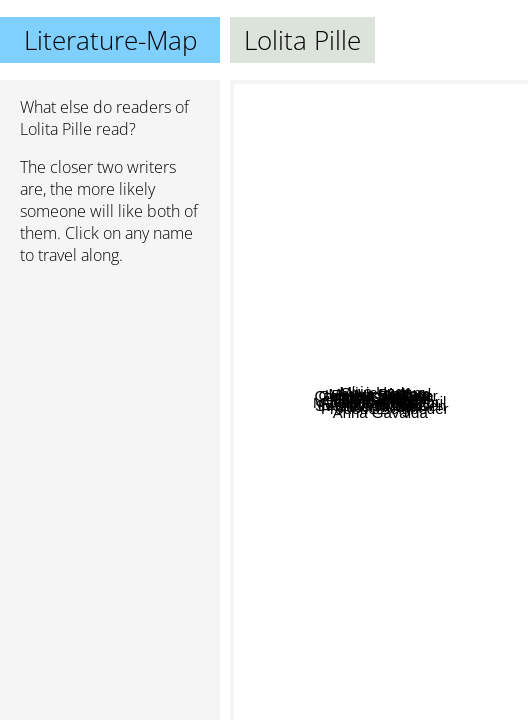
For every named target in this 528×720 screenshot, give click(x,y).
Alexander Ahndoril (415, 354)
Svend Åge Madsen (398, 588)
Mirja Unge (328, 261)
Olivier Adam (431, 256)
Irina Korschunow (344, 407)
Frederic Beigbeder (416, 514)
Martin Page (416, 378)
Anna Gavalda (407, 669)
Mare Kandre (314, 322)
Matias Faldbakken (366, 540)
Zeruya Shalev (307, 495)
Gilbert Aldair (380, 447)
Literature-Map (110, 40)
